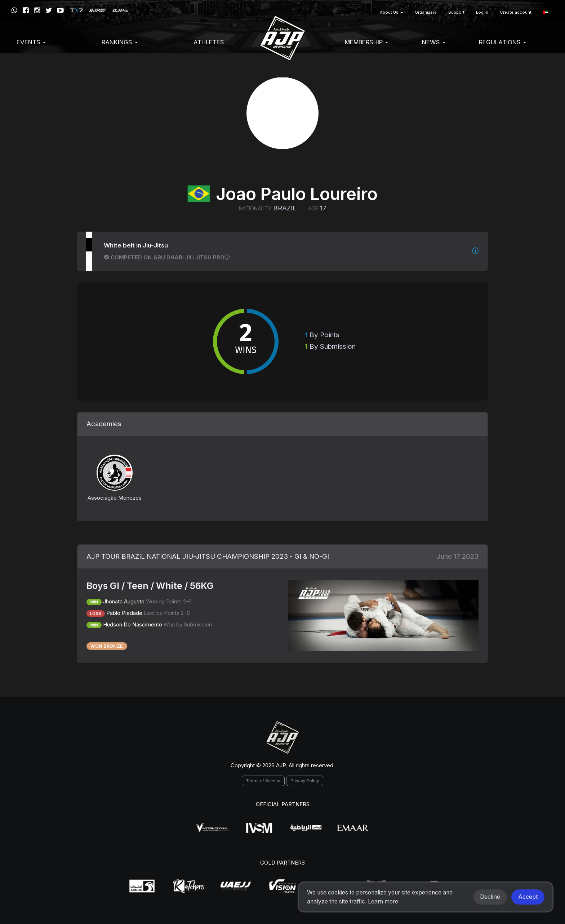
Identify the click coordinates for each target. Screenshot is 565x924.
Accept (528, 897)
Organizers (426, 12)
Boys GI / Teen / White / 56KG (150, 586)
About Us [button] (392, 12)
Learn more (383, 901)
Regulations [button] (502, 42)
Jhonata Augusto (124, 601)
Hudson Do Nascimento (133, 624)
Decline (490, 897)
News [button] (434, 42)
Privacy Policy (305, 781)
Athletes (209, 42)
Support (456, 12)
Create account (516, 12)
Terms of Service (263, 781)
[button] (546, 12)
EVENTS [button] (31, 42)
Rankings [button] (120, 42)
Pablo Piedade (124, 613)
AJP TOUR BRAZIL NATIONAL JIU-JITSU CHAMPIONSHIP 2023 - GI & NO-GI (208, 556)
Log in (482, 12)
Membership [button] (366, 42)
